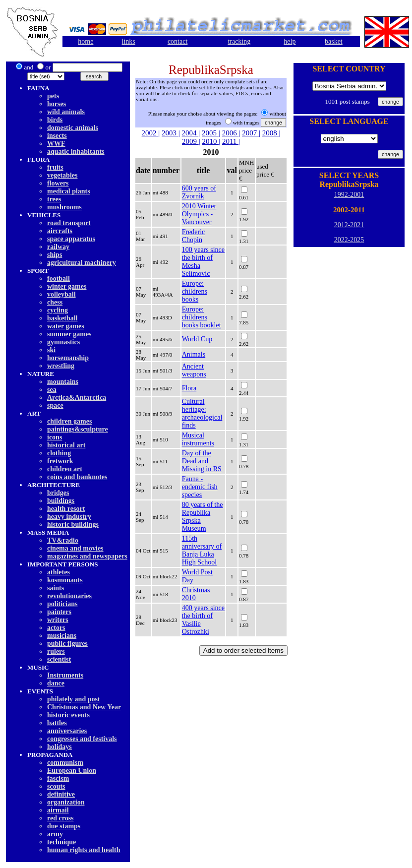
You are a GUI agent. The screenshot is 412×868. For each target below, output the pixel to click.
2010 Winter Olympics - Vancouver (199, 214)
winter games (67, 286)
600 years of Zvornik (199, 192)
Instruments (65, 675)
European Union (72, 771)
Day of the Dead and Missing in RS (202, 461)
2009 (190, 141)
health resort (66, 509)
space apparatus (71, 239)
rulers (56, 651)
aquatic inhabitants (76, 152)
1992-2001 (349, 195)
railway (58, 247)
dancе (56, 683)
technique (61, 842)
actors (56, 628)
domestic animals (73, 128)
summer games (69, 334)
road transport (69, 223)
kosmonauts (65, 580)
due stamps (64, 826)
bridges (58, 493)
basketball (62, 318)
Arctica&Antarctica (77, 398)
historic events (68, 715)
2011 (230, 141)
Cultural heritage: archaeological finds (202, 413)
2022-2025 (349, 240)
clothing (59, 453)
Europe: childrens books (195, 291)
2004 (190, 133)
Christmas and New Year (84, 707)
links (129, 41)
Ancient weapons (194, 370)
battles (57, 723)
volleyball (61, 294)
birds (55, 120)
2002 (150, 133)
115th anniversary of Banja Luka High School (202, 550)
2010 (210, 141)
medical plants (69, 191)
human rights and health (84, 850)
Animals (194, 354)
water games (66, 326)
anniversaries (67, 731)
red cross (60, 818)
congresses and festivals (82, 739)
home (86, 41)
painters (59, 612)
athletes (59, 572)
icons (55, 437)
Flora (189, 388)
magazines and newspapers (87, 556)
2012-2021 (349, 225)
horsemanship (68, 358)
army (55, 834)
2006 (231, 133)
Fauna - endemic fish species (200, 487)
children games (69, 421)
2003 (170, 133)
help (290, 41)
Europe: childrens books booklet (202, 317)
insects (57, 136)
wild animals (66, 112)
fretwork (60, 461)
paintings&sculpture (78, 429)
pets (53, 96)
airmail (58, 810)
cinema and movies (75, 548)
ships (55, 255)
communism (65, 763)
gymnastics (63, 342)
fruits (55, 167)
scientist (59, 659)
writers (58, 620)
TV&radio (63, 540)
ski (51, 350)
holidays (59, 747)
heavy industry (69, 517)
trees (54, 199)
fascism (58, 778)
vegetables (62, 175)
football (59, 279)
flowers (58, 183)
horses (57, 104)
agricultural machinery (82, 263)
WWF (56, 144)
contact (177, 41)
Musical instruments (198, 439)
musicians (62, 636)
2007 (250, 133)
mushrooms (64, 207)
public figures (67, 644)
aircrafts (60, 231)
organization (66, 802)
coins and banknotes (77, 477)
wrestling (61, 366)
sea (52, 390)
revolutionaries (69, 596)
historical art (66, 445)
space (55, 405)
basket (334, 41)
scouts (56, 786)
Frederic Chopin (194, 236)
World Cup (197, 339)
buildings (61, 501)
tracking (239, 41)
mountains (63, 382)
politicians (62, 604)
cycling (58, 310)
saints (56, 588)
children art (65, 469)
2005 (210, 133)
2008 (271, 133)
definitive (61, 794)
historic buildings (73, 525)
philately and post (74, 699)
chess (55, 302)
